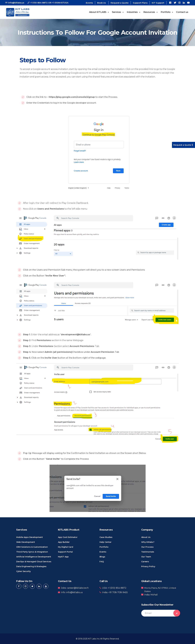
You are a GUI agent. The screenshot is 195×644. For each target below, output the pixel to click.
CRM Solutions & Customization (32, 547)
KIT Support (158, 3)
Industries (134, 12)
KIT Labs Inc (94, 639)
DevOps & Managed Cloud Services (34, 562)
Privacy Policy (148, 566)
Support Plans (140, 3)
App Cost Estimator (68, 537)
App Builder (64, 542)
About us (146, 537)
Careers (145, 562)
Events (89, 3)
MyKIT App (63, 557)
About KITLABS (99, 12)
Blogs (102, 557)
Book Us (102, 3)
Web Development (26, 542)
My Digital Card (66, 547)
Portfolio (167, 12)
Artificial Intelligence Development (34, 557)
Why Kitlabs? (148, 542)
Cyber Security (23, 571)
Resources (151, 12)
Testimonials (148, 552)
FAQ (102, 562)
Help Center (105, 542)
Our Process (147, 547)
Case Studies (106, 537)
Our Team (146, 557)
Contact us (182, 12)
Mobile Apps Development (30, 537)
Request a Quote (120, 3)
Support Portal (65, 552)
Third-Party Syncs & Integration (32, 552)
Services (118, 12)
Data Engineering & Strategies (31, 566)
